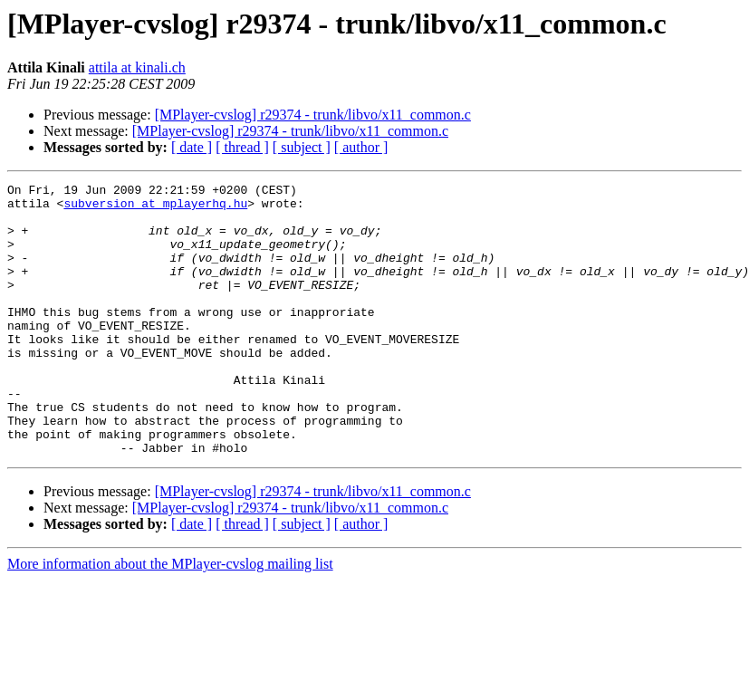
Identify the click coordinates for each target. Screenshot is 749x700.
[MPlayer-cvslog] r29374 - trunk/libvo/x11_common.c (313, 115)
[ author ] (361, 147)
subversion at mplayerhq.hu (155, 208)
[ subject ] (302, 147)
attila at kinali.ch (137, 67)
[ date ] (192, 147)
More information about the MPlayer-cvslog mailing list (170, 618)
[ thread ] (242, 147)
